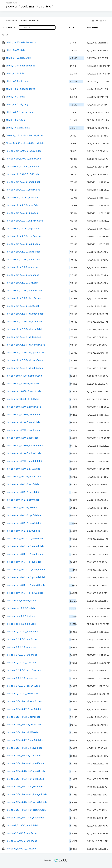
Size (72, 27)
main (33, 7)
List (95, 20)
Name (11, 27)
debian (13, 7)
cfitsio (47, 7)
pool (24, 7)
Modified (93, 27)
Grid (103, 20)
